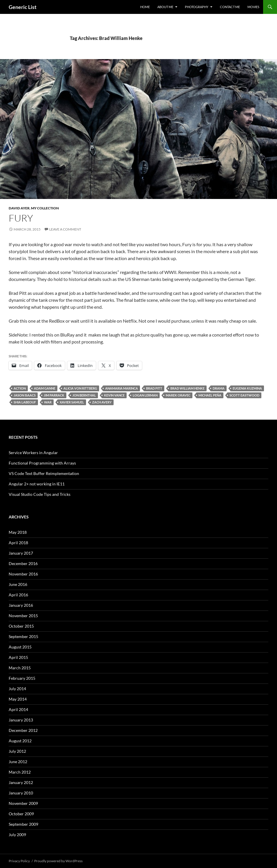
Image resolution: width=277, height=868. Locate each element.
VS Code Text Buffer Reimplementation (44, 473)
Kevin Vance (114, 395)
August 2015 (20, 647)
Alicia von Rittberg (80, 388)
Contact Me (230, 7)
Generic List (23, 7)
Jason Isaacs (25, 395)
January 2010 (21, 793)
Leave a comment (65, 229)
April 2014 (18, 709)
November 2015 (23, 616)
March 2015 (20, 668)
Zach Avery (102, 402)
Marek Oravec (178, 395)
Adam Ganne (45, 388)
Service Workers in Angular (33, 453)
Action (20, 388)
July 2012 (17, 751)
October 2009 (21, 814)
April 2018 (18, 543)
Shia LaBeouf (25, 402)
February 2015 (22, 678)
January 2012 (21, 782)
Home (145, 7)
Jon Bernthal (84, 395)
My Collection (45, 208)
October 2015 (21, 626)
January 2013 (21, 720)
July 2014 (17, 689)
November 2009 (23, 803)
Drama (219, 388)
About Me (165, 7)
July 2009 (17, 835)
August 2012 (20, 741)
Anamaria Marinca (122, 388)
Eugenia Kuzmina (247, 388)
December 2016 (23, 563)
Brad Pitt (154, 388)
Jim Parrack (54, 395)
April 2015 (18, 657)
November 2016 (23, 574)
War (48, 402)
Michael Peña (210, 395)
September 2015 (23, 636)
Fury (21, 218)
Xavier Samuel (72, 402)
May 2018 (18, 532)
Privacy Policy (19, 861)
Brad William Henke (187, 388)
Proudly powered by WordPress (58, 861)
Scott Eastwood (244, 395)
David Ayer (19, 208)
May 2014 (18, 699)
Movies (253, 7)
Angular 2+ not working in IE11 (37, 484)
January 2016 (21, 605)
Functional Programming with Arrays (42, 463)
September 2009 (23, 824)
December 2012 (23, 730)
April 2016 (18, 595)
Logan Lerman (145, 395)
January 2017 (21, 553)
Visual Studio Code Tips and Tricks (40, 494)
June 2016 (18, 584)
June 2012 (18, 762)
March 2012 (20, 772)
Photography (197, 7)
